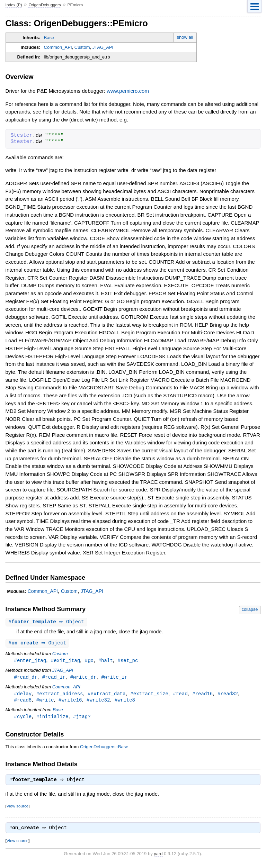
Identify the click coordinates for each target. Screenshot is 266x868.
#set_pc (128, 661)
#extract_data (107, 695)
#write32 (98, 702)
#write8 (125, 702)
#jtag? (82, 719)
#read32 (228, 695)
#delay (23, 695)
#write (45, 702)
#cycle (23, 719)
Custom (82, 47)
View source (17, 809)
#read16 (202, 695)
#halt (106, 661)
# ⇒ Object (47, 622)
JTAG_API (103, 47)
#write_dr (83, 678)
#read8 (23, 702)
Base (49, 38)
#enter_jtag (30, 661)
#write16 (70, 702)
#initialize (52, 719)
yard (158, 857)
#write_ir (114, 678)
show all (185, 37)
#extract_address (60, 695)
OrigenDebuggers (45, 5)
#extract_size (149, 695)
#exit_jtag (65, 661)
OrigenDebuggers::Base (104, 749)
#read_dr (26, 678)
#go (89, 661)
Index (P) (14, 5)
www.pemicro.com (128, 91)
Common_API (58, 47)
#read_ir (54, 678)
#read (180, 695)
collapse (250, 609)
